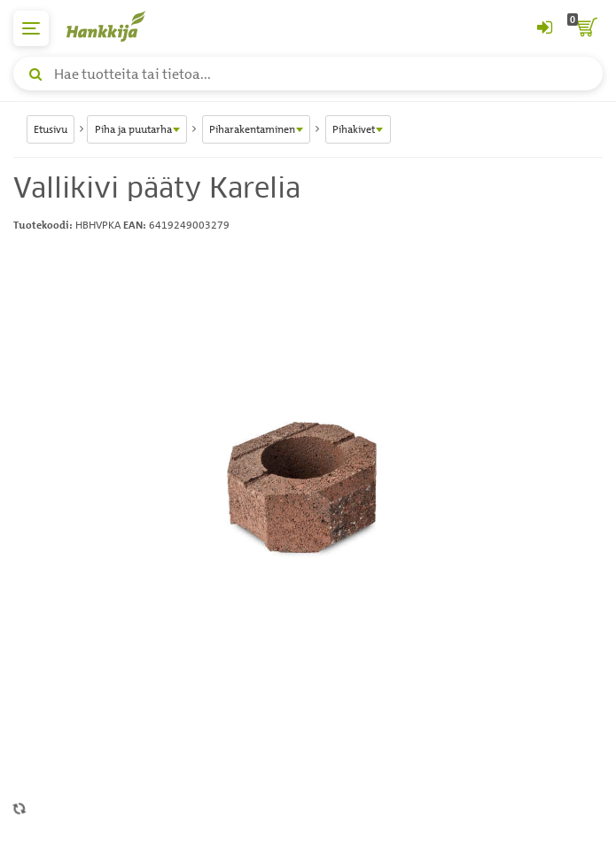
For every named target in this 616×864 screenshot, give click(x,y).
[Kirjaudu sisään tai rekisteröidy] (544, 28)
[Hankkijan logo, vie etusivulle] (115, 26)
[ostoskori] (585, 28)
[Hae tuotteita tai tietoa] (308, 74)
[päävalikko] (31, 28)
